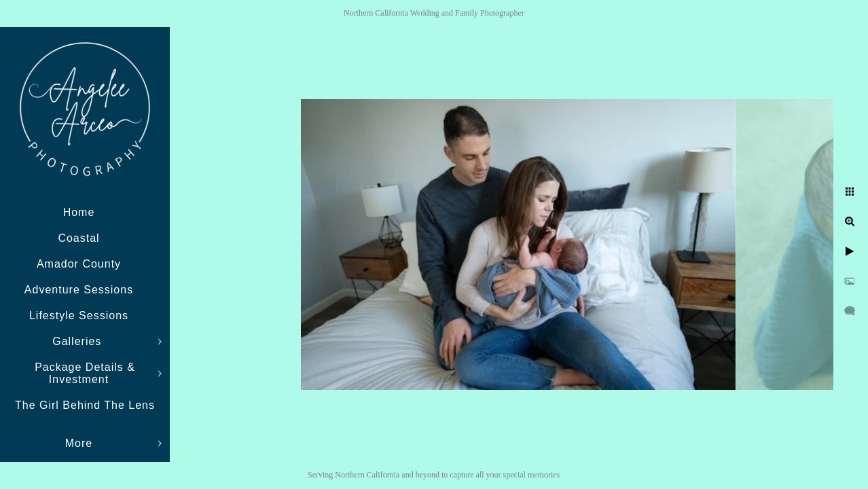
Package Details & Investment (85, 373)
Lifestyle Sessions (79, 315)
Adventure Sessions (79, 290)
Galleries (79, 341)
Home (79, 212)
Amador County (79, 264)
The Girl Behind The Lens (85, 405)
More (79, 443)
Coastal (78, 238)
